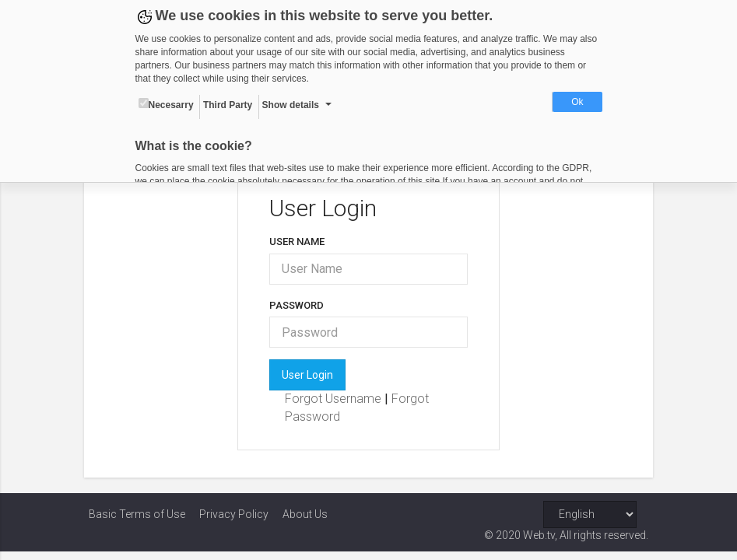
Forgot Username (336, 399)
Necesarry (166, 104)
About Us (305, 514)
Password (298, 305)
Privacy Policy (234, 514)
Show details (291, 105)
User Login (309, 375)
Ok (577, 102)
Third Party (228, 105)
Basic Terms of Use (137, 514)
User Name (298, 241)
